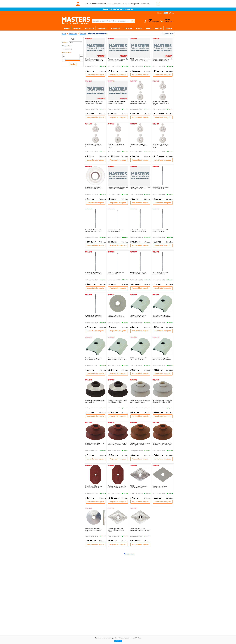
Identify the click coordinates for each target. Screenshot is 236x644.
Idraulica (77, 28)
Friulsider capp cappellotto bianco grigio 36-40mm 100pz (162, 359)
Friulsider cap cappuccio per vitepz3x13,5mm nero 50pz (94, 103)
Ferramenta (102, 28)
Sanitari (139, 28)
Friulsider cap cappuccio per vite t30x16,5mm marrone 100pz (140, 60)
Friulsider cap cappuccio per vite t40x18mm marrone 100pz (163, 60)
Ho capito (118, 641)
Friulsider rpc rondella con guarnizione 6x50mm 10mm (94, 145)
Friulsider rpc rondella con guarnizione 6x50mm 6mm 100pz (161, 103)
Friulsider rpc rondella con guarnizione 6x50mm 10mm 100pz (116, 146)
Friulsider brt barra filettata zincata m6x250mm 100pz (138, 273)
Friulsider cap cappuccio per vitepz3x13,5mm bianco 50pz (94, 60)
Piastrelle (128, 28)
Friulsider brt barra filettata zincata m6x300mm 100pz (93, 316)
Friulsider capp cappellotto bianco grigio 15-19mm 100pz (162, 316)
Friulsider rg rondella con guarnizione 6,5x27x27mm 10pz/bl (116, 530)
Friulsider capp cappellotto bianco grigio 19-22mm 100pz (117, 359)
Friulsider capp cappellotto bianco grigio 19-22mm (94, 359)
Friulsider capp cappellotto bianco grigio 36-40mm (138, 359)
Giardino (169, 28)
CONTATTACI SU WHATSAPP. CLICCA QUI (118, 9)
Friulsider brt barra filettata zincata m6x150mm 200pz (138, 231)
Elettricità (89, 28)
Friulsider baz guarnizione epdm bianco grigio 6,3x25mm (140, 401)
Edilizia (67, 28)
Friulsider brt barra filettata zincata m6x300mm (161, 273)
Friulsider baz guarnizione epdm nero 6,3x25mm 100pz (118, 401)
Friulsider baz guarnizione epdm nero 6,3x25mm (95, 401)
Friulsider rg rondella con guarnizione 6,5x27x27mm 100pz (140, 530)
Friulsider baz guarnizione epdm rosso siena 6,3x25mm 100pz (118, 444)
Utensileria (115, 28)
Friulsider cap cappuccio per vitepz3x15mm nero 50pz (117, 103)
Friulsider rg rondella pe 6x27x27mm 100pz (160, 487)
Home (64, 34)
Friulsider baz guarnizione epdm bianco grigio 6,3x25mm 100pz (162, 401)
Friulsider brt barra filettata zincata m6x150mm (116, 231)
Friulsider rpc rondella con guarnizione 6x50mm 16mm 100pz (161, 146)
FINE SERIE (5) (68, 49)
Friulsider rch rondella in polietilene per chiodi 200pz (116, 316)
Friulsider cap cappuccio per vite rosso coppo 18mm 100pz (118, 188)
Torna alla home (129, 554)
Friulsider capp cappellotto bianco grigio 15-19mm (138, 316)
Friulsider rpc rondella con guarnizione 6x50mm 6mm (138, 103)
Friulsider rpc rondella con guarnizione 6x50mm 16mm (139, 145)
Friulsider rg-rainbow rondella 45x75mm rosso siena (94, 487)
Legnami (158, 28)
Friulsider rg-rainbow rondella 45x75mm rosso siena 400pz (117, 487)
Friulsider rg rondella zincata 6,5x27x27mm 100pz (139, 487)
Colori (149, 28)
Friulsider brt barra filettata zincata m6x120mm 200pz (93, 231)
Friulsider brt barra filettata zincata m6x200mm (161, 231)
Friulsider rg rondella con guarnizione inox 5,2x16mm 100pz (94, 530)
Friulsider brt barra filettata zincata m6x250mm (116, 273)
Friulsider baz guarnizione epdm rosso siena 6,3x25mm (95, 444)
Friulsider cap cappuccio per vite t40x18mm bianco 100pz (118, 60)
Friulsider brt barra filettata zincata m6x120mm (161, 188)
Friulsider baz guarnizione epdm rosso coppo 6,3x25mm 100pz (162, 444)
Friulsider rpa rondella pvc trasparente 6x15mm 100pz (94, 188)
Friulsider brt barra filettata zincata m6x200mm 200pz (93, 273)
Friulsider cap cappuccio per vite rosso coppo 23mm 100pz (140, 188)
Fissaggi (83, 34)
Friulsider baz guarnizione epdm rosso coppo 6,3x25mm (140, 444)
